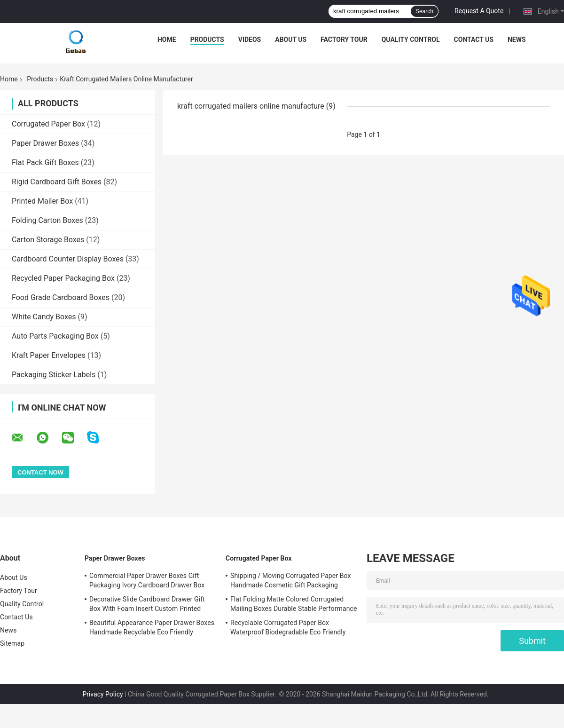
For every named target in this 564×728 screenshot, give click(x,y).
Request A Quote (479, 11)
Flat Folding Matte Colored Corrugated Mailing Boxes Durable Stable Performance (294, 604)
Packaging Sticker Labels (54, 375)
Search (424, 11)
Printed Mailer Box (42, 201)
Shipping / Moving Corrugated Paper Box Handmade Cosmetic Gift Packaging (291, 580)
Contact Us (474, 40)
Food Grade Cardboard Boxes (61, 297)
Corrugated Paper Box (48, 124)
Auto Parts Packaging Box (55, 336)
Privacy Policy (102, 694)
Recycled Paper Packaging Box (63, 278)
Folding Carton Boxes (47, 220)
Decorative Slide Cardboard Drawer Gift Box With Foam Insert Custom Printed (147, 604)
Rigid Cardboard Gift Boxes (57, 182)
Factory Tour (344, 40)
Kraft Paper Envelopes (49, 355)
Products (207, 40)
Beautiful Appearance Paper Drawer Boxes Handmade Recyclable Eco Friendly (152, 627)
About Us (291, 40)
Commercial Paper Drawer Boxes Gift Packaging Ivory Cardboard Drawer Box (147, 580)
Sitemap (12, 643)
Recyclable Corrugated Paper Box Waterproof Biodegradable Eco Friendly (288, 627)
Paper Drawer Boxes (45, 143)
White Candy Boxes (44, 317)
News (517, 40)
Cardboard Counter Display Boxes (68, 259)
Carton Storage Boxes (48, 240)
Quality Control (411, 40)
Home (167, 40)
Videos (250, 40)
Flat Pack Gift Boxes (45, 162)
